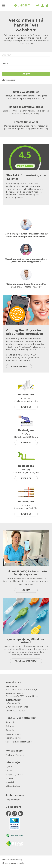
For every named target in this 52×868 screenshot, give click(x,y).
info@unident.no (22, 707)
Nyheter (9, 767)
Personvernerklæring (12, 860)
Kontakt (9, 778)
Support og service (14, 774)
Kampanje (10, 722)
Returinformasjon (14, 734)
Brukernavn (6, 55)
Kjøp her (26, 407)
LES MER (26, 590)
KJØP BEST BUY (19, 367)
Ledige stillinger (13, 800)
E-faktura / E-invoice (15, 755)
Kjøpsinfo (10, 730)
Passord (5, 64)
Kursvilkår (10, 782)
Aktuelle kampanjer (26, 661)
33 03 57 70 (15, 703)
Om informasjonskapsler (13, 863)
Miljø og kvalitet (13, 786)
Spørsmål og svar (13, 738)
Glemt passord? (9, 80)
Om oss (9, 771)
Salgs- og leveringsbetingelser (19, 742)
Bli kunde (10, 726)
